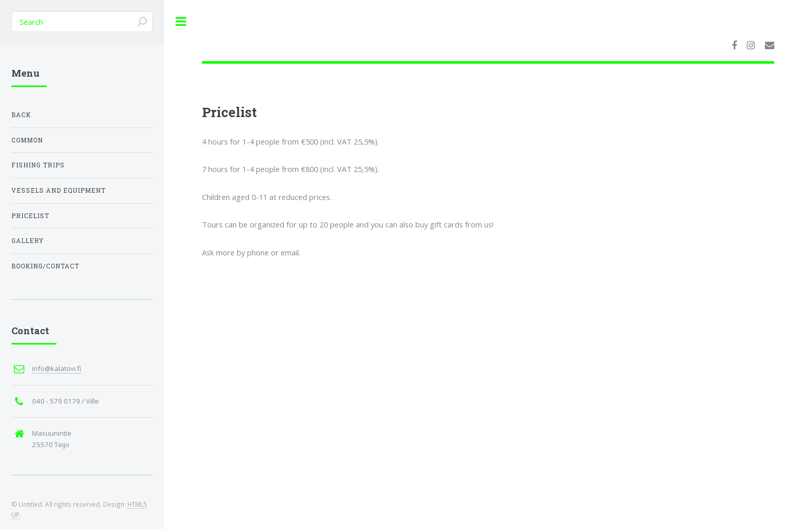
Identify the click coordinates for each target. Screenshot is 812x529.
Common (27, 140)
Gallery (28, 241)
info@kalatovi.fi (57, 368)
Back (21, 115)
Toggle (181, 22)
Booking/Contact (45, 266)
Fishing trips (38, 165)
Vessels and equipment (59, 190)
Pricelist (30, 216)
